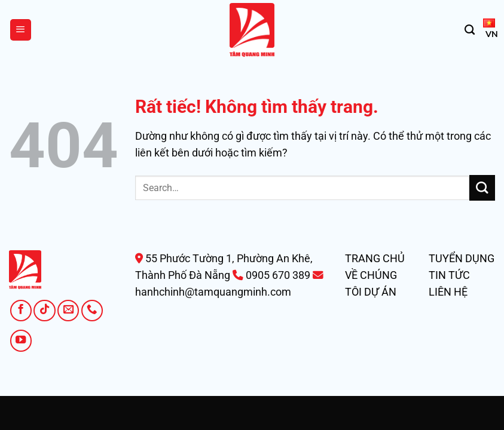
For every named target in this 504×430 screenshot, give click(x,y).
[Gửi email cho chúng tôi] (68, 311)
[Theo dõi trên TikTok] (44, 311)
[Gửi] (482, 188)
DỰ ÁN (380, 292)
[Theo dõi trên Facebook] (21, 311)
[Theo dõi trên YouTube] (21, 340)
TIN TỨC (449, 275)
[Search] (470, 30)
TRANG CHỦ (375, 259)
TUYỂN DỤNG (462, 259)
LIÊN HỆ (448, 292)
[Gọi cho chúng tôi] (92, 311)
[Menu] (21, 30)
